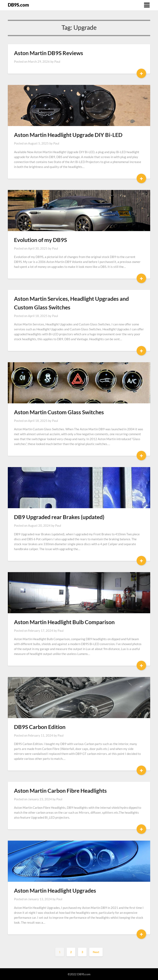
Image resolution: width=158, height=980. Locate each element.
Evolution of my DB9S (40, 240)
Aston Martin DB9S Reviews (49, 53)
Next (96, 952)
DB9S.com (18, 5)
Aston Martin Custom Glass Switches (59, 412)
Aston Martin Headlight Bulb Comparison (64, 622)
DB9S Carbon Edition (40, 727)
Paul (57, 61)
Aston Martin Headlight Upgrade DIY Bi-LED (68, 135)
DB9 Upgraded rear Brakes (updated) (59, 517)
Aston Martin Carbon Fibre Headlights (60, 791)
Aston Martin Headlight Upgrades (55, 890)
